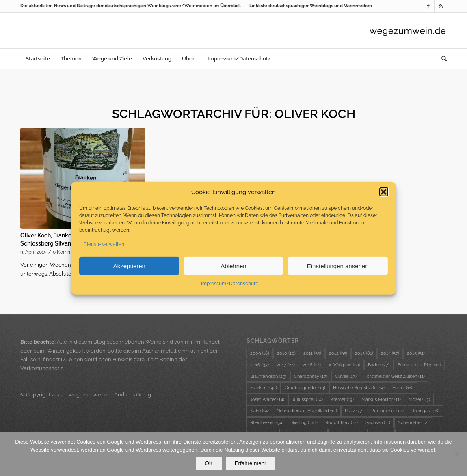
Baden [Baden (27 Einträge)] (379, 365)
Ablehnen (233, 266)
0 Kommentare (70, 252)
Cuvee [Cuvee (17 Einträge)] (346, 376)
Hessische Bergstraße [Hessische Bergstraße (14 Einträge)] (359, 388)
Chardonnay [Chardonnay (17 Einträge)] (311, 376)
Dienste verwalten (104, 245)
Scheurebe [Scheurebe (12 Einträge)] (413, 423)
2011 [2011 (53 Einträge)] (312, 353)
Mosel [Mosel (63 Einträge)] (419, 400)
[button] (384, 192)
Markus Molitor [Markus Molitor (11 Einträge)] (381, 400)
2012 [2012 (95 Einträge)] (338, 353)
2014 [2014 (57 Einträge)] (390, 353)
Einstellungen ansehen (338, 266)
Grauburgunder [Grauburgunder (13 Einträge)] (305, 388)
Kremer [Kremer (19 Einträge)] (342, 400)
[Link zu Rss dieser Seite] (441, 6)
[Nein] (457, 454)
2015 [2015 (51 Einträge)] (416, 353)
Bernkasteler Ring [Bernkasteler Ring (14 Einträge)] (419, 365)
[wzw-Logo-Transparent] (408, 30)
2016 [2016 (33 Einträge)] (259, 365)
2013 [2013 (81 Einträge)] (364, 353)
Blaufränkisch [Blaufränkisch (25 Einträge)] (268, 376)
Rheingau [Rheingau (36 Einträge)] (425, 411)
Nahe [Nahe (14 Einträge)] (259, 411)
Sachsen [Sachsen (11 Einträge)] (378, 423)
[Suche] (441, 59)
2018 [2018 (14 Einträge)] (312, 365)
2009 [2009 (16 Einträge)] (260, 353)
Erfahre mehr (251, 463)
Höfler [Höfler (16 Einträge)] (403, 388)
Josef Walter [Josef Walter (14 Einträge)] (267, 400)
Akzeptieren (129, 266)
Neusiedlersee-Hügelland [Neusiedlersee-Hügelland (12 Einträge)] (307, 411)
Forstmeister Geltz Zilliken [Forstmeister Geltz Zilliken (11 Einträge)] (395, 376)
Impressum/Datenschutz (229, 284)
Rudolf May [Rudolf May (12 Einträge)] (342, 423)
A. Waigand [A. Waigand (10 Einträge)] (344, 365)
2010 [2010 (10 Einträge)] (286, 353)
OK (209, 463)
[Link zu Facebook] (428, 6)
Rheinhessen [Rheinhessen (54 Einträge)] (267, 423)
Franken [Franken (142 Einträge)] (264, 388)
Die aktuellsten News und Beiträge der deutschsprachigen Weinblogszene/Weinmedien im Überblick (131, 6)
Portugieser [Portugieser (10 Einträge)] (387, 411)
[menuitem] (133, 6)
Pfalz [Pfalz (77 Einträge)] (354, 411)
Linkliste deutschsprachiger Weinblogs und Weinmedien (311, 6)
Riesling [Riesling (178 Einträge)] (304, 423)
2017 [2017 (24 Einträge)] (286, 365)
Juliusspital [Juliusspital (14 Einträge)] (307, 400)
